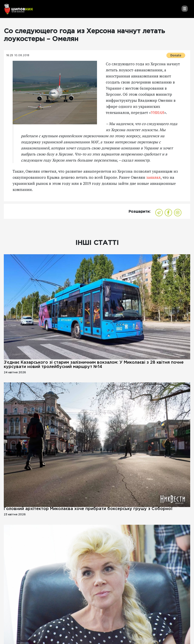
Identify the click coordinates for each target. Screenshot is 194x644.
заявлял (153, 177)
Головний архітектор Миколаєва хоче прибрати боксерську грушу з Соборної (88, 509)
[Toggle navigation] (185, 9)
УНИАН (157, 112)
